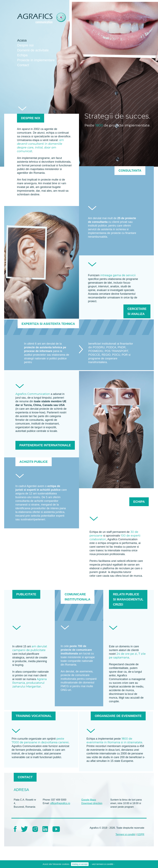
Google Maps (89, 800)
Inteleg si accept (80, 864)
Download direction (92, 803)
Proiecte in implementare (36, 60)
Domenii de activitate (33, 50)
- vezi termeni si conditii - (103, 864)
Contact (23, 65)
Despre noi (25, 45)
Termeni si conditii (125, 834)
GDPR (141, 834)
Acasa (22, 40)
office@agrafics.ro (60, 803)
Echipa (22, 55)
